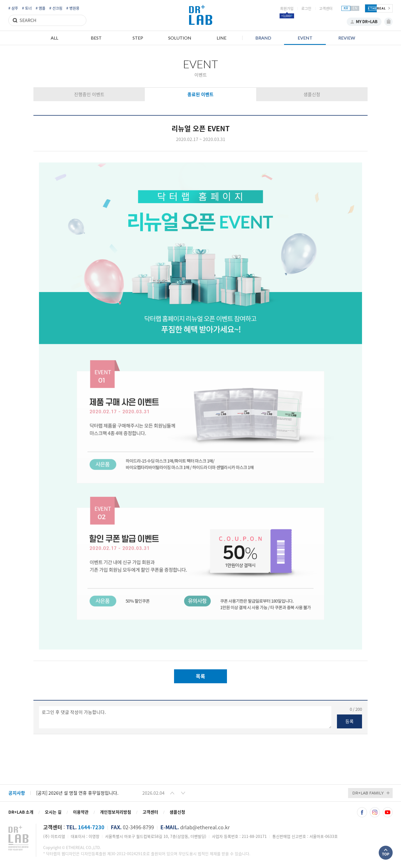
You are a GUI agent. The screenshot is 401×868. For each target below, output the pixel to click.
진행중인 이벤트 (89, 94)
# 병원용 (73, 8)
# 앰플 (41, 8)
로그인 (306, 8)
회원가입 (287, 8)
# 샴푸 (13, 8)
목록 (200, 676)
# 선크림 (56, 8)
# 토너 (27, 8)
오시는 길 (53, 812)
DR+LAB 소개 (21, 812)
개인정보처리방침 (116, 812)
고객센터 (326, 8)
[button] (172, 793)
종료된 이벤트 (200, 94)
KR (346, 8)
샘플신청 (312, 94)
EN (355, 8)
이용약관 (81, 812)
